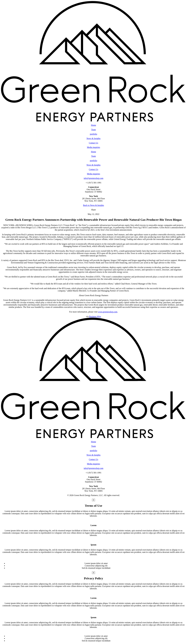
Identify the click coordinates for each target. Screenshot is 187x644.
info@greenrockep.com (93, 178)
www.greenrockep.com (108, 312)
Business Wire (95, 316)
